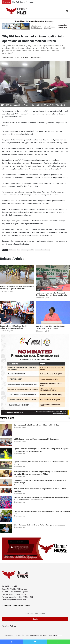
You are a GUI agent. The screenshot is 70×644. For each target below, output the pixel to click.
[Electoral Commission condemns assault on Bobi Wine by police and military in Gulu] (6, 516)
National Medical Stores (42, 250)
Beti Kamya (12, 250)
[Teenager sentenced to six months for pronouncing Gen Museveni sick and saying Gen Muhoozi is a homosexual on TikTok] (6, 474)
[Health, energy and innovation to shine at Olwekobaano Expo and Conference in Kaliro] (53, 278)
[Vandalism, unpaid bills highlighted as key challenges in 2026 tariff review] (53, 313)
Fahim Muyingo (9, 58)
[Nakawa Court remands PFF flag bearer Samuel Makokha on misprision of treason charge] (6, 483)
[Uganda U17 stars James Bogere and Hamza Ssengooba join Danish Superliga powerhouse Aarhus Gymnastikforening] (6, 453)
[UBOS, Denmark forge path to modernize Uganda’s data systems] (6, 442)
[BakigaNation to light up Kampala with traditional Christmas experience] (17, 313)
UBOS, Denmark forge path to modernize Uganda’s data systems (37, 439)
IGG (18, 250)
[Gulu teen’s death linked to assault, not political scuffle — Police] (6, 430)
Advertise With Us (9, 626)
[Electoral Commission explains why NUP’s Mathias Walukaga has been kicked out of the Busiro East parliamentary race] (6, 502)
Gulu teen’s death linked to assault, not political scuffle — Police (36, 425)
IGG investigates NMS (28, 250)
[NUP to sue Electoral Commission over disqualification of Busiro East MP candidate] (6, 490)
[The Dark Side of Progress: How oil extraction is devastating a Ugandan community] (17, 275)
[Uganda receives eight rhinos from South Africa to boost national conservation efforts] (6, 465)
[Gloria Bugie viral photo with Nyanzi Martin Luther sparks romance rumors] (6, 528)
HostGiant (61, 635)
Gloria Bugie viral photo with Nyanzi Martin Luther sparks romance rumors (40, 525)
